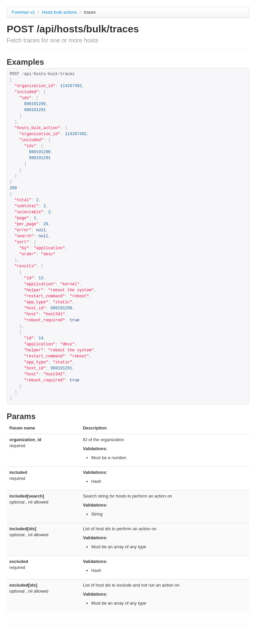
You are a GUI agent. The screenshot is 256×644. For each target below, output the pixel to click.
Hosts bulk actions (60, 12)
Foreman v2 (23, 12)
